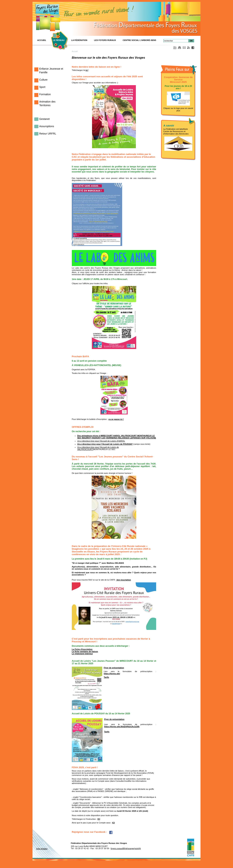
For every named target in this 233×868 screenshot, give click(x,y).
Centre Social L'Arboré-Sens (139, 40)
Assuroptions (47, 126)
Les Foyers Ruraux (105, 40)
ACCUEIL (42, 40)
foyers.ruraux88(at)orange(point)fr (126, 848)
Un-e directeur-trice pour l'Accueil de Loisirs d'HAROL (101, 441)
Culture (43, 80)
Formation (45, 94)
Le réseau (59, 40)
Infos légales (42, 849)
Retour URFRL (48, 134)
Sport (42, 87)
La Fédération (79, 40)
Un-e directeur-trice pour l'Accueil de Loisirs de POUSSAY (105, 444)
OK (191, 41)
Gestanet (44, 119)
